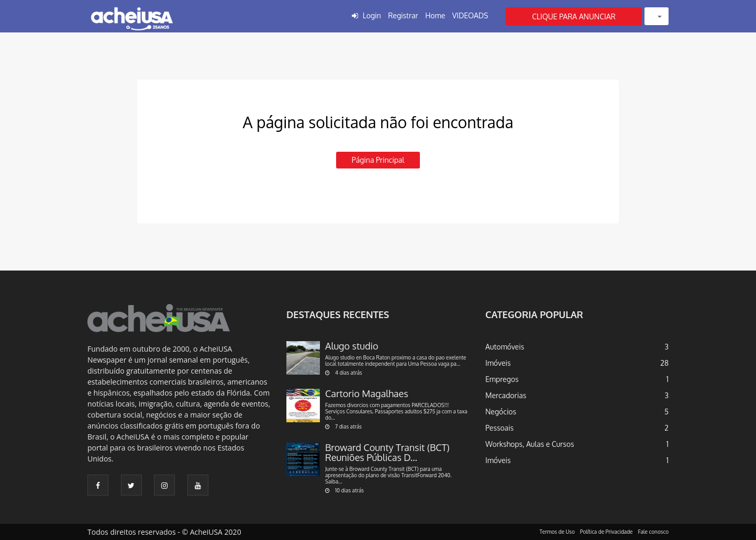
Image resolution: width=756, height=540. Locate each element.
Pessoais (499, 428)
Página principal (378, 160)
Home (435, 15)
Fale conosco (654, 532)
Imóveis (498, 363)
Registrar (403, 15)
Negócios (501, 412)
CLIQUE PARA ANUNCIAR (574, 16)
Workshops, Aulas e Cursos (530, 444)
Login (372, 15)
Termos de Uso (557, 532)
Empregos (502, 379)
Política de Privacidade (607, 532)
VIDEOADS (470, 15)
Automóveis (505, 347)
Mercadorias (506, 395)
